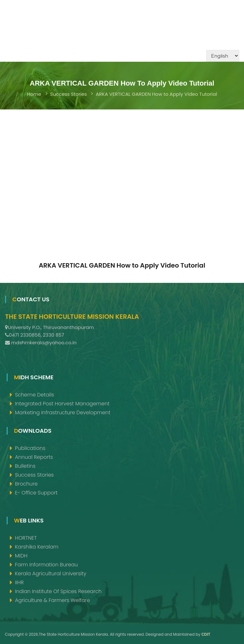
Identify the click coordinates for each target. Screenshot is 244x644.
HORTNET (26, 538)
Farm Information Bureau (46, 565)
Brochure (26, 484)
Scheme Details (34, 395)
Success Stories (69, 94)
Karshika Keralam (37, 547)
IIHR (19, 582)
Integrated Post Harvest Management (62, 404)
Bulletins (25, 466)
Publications (30, 448)
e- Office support (36, 493)
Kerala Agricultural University (51, 574)
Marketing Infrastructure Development (63, 413)
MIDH (21, 556)
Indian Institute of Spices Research (58, 591)
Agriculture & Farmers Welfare (52, 600)
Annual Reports (34, 457)
